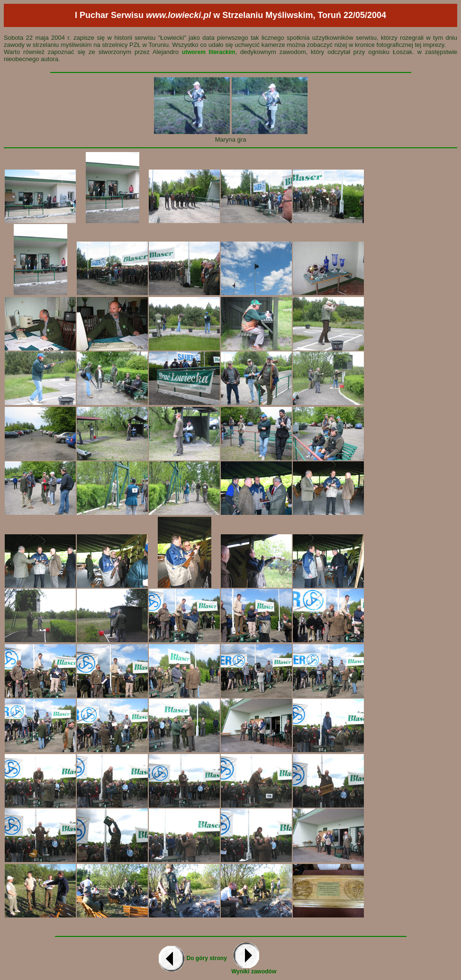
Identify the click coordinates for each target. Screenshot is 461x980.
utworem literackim (209, 52)
